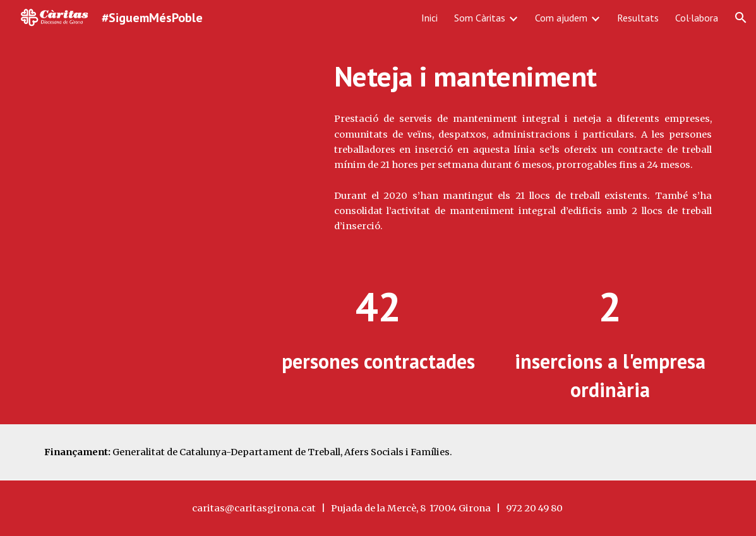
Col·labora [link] (697, 18)
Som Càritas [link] (480, 18)
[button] (741, 18)
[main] (523, 76)
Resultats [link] (638, 18)
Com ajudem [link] (561, 18)
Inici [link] (429, 18)
